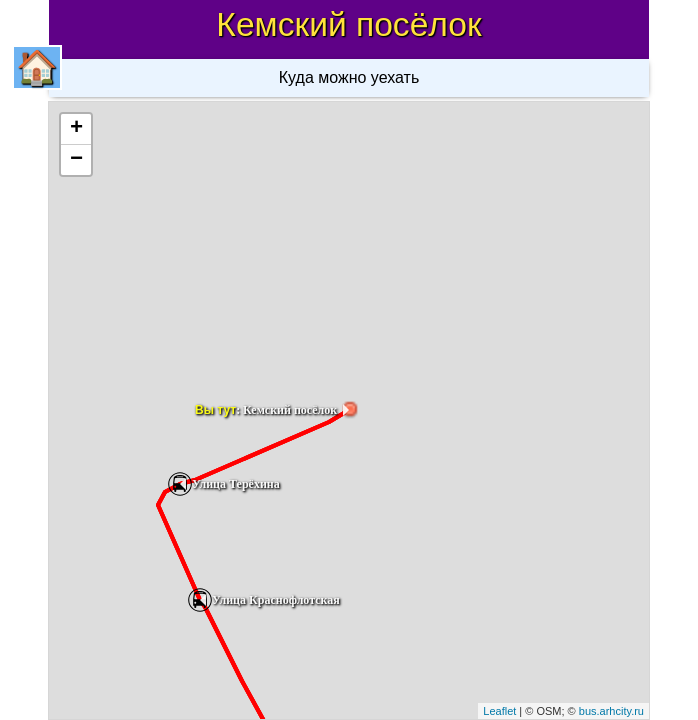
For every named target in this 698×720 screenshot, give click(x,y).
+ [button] (76, 129)
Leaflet (499, 711)
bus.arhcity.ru (611, 711)
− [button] (76, 160)
